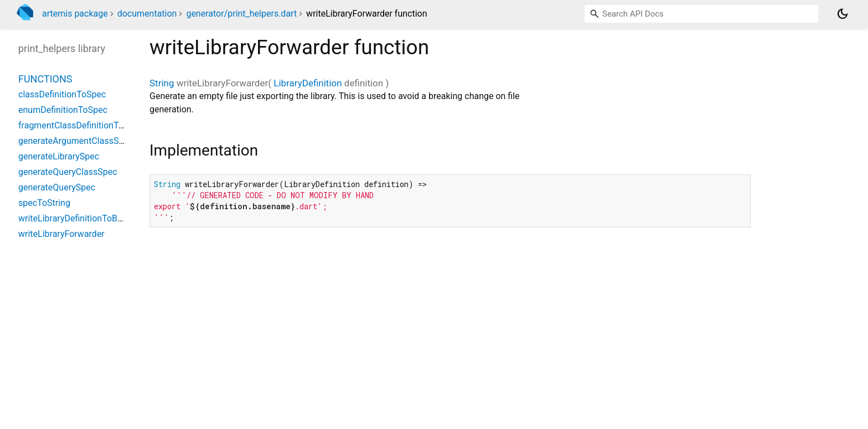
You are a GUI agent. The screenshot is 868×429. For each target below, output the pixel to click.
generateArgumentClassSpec (76, 141)
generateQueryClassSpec (68, 172)
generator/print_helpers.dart (241, 14)
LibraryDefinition (308, 83)
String (162, 83)
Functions (45, 79)
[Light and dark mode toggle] (843, 14)
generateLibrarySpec (59, 156)
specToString (44, 203)
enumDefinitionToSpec (63, 110)
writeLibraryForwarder (61, 234)
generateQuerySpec (57, 187)
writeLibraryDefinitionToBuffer (77, 218)
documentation (147, 14)
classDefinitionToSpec (62, 94)
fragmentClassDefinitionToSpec (81, 125)
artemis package (75, 14)
